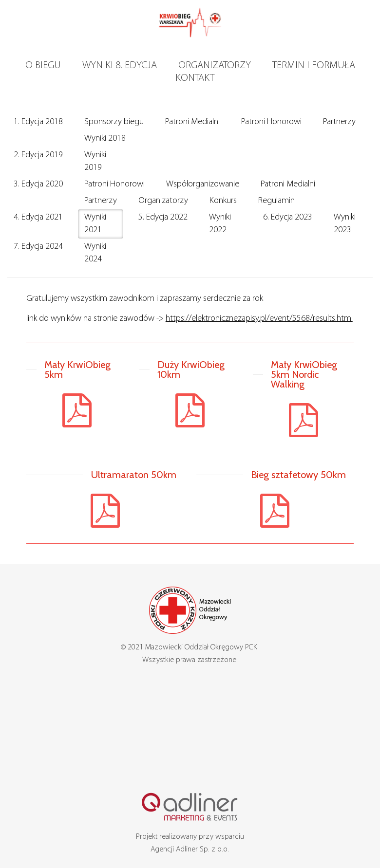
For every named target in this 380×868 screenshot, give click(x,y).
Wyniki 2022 (220, 224)
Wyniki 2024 (95, 253)
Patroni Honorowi (271, 122)
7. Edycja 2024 (38, 247)
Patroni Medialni (192, 122)
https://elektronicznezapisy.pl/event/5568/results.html (259, 319)
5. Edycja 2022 (163, 217)
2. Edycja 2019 (38, 155)
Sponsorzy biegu (114, 122)
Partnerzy (339, 122)
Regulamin (276, 201)
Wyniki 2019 (95, 161)
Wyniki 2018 (105, 139)
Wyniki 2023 (345, 224)
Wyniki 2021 (95, 224)
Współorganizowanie (203, 184)
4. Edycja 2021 (38, 217)
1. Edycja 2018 (38, 122)
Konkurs (223, 201)
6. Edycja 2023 (288, 217)
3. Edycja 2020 (38, 184)
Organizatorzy (163, 201)
